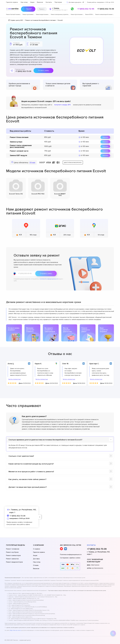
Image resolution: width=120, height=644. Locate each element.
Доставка (36, 559)
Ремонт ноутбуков (12, 552)
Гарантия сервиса (12, 2)
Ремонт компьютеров (13, 555)
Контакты (49, 2)
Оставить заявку (43, 70)
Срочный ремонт (26, 9)
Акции (32, 2)
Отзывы (36, 565)
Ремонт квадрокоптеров (14, 562)
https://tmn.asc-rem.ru (16, 630)
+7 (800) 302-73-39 (106, 9)
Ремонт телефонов (13, 549)
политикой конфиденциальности (49, 279)
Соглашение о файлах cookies (70, 558)
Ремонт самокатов (12, 559)
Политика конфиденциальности (71, 555)
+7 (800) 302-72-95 (86, 9)
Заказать (105, 137)
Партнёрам (58, 2)
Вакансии (40, 2)
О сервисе (37, 549)
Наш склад (24, 2)
